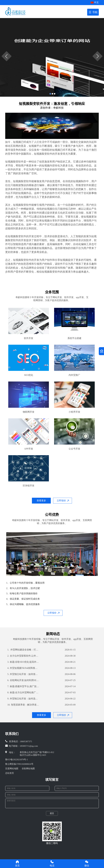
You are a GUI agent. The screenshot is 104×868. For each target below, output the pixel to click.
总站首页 (10, 773)
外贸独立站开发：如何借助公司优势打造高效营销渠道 (23, 674)
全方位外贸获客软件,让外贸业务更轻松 (23, 656)
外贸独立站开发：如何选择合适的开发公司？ (23, 699)
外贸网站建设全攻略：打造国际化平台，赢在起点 (23, 650)
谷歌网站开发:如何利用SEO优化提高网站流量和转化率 (23, 680)
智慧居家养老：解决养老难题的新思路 (23, 705)
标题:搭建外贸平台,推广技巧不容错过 (23, 686)
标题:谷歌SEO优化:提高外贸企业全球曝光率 (23, 662)
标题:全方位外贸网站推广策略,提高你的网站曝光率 (23, 693)
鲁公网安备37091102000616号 (19, 764)
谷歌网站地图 (28, 769)
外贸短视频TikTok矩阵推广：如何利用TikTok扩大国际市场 (23, 668)
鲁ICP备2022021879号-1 (17, 760)
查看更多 (41, 501)
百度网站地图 (12, 769)
